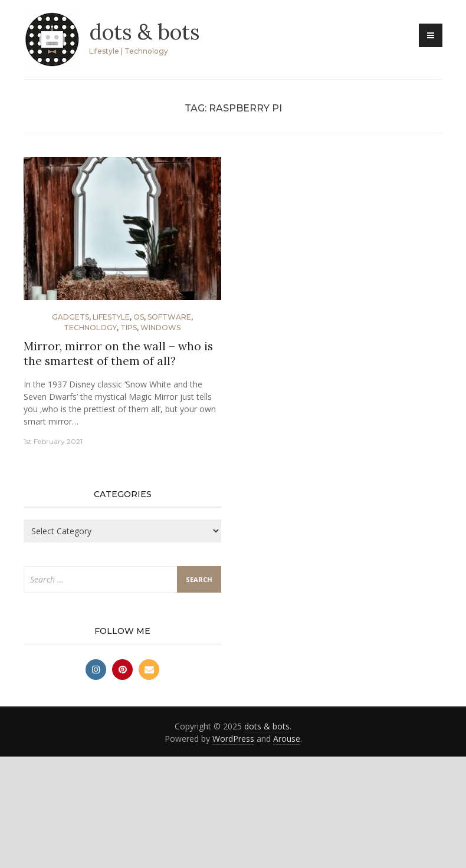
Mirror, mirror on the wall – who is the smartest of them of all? (118, 354)
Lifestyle (111, 317)
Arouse (287, 739)
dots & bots (145, 32)
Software (169, 317)
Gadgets (70, 317)
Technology (90, 328)
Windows (160, 328)
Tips (129, 328)
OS (139, 317)
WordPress (233, 739)
